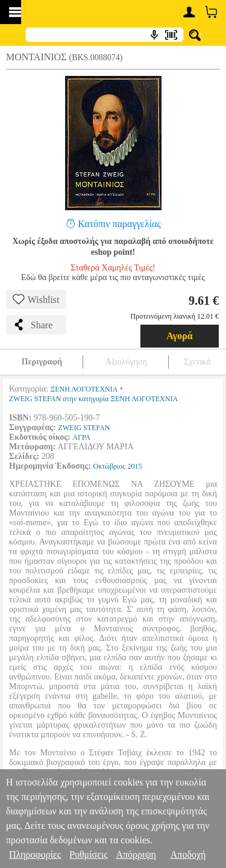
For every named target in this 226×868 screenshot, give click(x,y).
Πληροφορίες (35, 854)
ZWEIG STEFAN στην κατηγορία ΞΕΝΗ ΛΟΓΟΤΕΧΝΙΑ (93, 399)
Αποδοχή (188, 854)
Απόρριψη (136, 854)
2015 (135, 466)
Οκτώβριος (110, 466)
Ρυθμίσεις (88, 854)
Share (33, 325)
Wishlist (36, 299)
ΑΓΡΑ (81, 437)
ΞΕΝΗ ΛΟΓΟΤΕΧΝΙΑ (84, 389)
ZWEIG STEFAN (84, 428)
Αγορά (180, 336)
